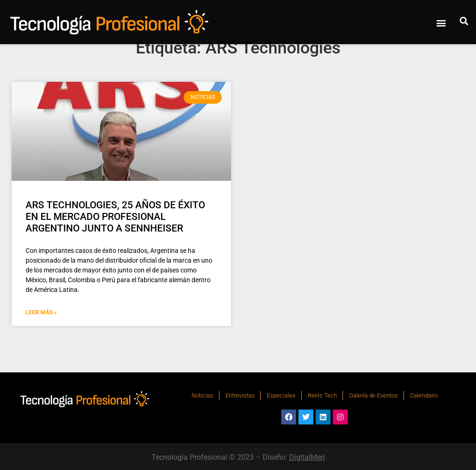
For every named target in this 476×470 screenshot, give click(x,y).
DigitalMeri (307, 457)
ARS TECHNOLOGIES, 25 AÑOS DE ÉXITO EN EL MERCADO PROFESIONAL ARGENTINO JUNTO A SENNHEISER (115, 217)
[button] (441, 23)
